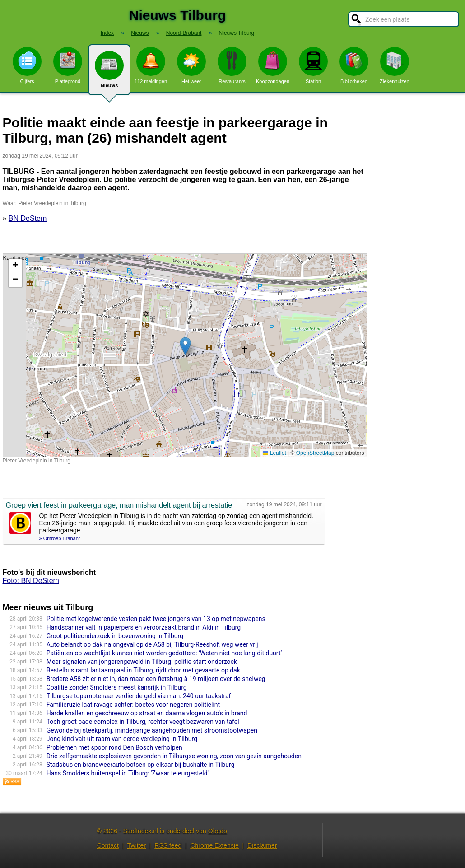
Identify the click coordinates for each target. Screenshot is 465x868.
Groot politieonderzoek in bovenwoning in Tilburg (115, 636)
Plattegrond (68, 65)
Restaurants (232, 65)
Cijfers (27, 65)
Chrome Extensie (214, 845)
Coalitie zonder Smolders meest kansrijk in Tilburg (117, 687)
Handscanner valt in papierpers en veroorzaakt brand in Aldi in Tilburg (144, 627)
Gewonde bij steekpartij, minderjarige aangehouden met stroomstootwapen (152, 730)
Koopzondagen (273, 65)
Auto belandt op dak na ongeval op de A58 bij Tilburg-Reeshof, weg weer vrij (152, 644)
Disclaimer (262, 845)
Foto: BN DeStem (31, 581)
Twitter (137, 845)
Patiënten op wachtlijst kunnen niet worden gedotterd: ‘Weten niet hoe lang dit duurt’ (164, 653)
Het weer (191, 65)
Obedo (218, 831)
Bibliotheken (354, 65)
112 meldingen (151, 65)
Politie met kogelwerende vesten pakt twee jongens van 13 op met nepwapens (156, 619)
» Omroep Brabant (60, 538)
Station (313, 65)
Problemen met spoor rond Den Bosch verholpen (114, 747)
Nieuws (109, 73)
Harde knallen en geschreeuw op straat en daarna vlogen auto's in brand (147, 713)
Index (107, 33)
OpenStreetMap (315, 453)
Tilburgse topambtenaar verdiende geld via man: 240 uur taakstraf (139, 696)
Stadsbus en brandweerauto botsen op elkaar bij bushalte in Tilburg (141, 765)
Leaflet (274, 453)
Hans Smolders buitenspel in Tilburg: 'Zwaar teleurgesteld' (128, 773)
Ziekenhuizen (394, 65)
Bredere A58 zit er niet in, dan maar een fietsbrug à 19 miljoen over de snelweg (156, 679)
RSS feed (168, 845)
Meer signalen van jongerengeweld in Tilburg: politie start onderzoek (142, 662)
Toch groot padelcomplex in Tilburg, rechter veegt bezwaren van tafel (143, 722)
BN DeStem (28, 218)
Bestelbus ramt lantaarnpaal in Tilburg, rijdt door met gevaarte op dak (143, 670)
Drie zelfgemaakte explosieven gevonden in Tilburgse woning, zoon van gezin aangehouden (174, 756)
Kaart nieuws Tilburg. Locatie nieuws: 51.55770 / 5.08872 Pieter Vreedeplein (184, 355)
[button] (185, 346)
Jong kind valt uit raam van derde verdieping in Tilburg (122, 739)
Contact (108, 845)
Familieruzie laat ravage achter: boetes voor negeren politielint (133, 705)
